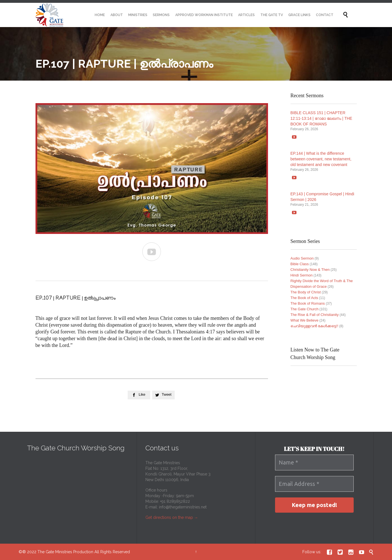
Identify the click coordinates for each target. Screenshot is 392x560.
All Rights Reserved (112, 552)
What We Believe (304, 320)
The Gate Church (305, 309)
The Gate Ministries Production (65, 552)
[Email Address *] (314, 484)
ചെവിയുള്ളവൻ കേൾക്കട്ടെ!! (315, 326)
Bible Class (300, 264)
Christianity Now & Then (310, 270)
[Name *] (314, 462)
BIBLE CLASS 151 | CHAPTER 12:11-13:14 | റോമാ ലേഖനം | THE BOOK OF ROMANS (321, 118)
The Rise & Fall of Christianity (315, 315)
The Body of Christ (306, 292)
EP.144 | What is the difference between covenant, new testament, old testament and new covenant (321, 159)
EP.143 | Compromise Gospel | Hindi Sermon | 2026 (322, 197)
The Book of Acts (304, 298)
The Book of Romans (308, 303)
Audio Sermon (302, 258)
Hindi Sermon (302, 275)
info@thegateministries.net (183, 507)
